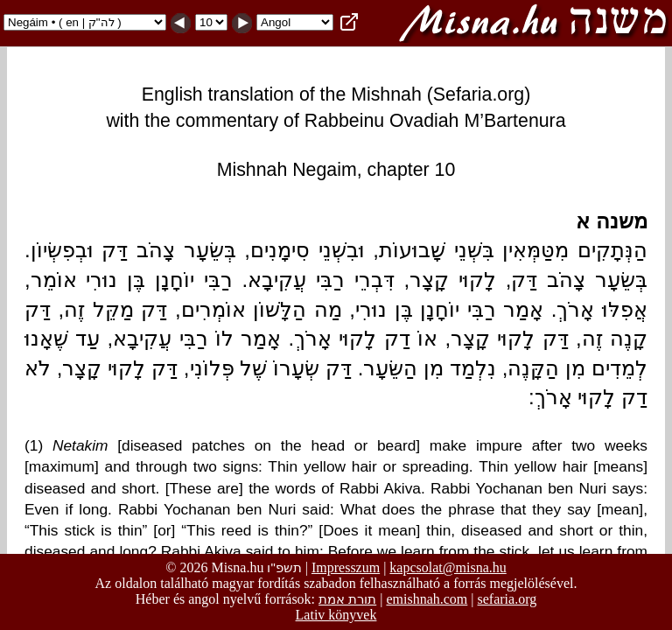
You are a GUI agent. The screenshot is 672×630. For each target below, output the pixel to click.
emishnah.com (427, 599)
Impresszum (346, 567)
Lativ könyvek (336, 615)
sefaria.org (507, 599)
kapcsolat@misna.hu (448, 567)
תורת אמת (347, 599)
